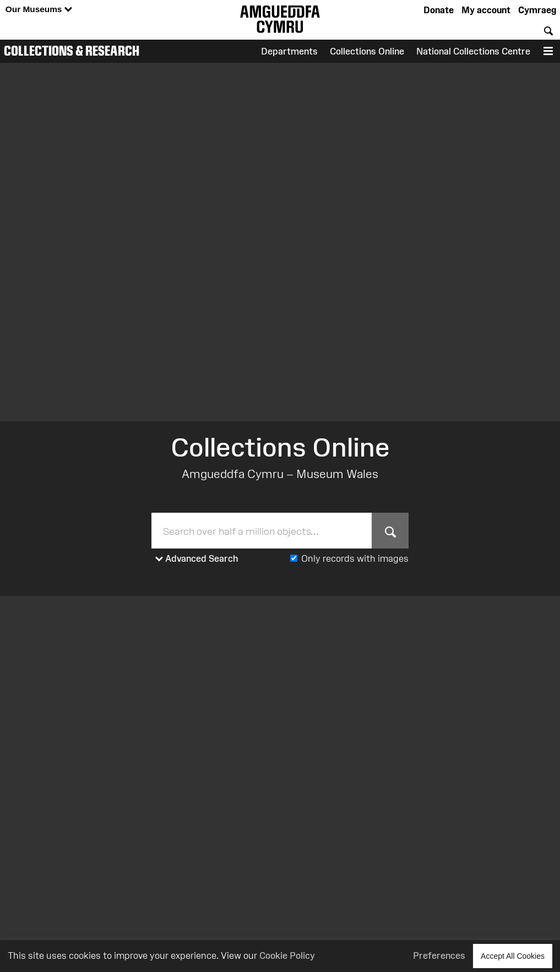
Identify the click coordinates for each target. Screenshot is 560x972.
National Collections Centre (473, 51)
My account (486, 10)
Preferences (439, 955)
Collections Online (367, 51)
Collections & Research (72, 51)
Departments (289, 51)
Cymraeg (537, 10)
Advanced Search (197, 559)
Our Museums (39, 10)
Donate (439, 10)
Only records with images (355, 558)
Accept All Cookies (513, 956)
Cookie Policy (287, 955)
